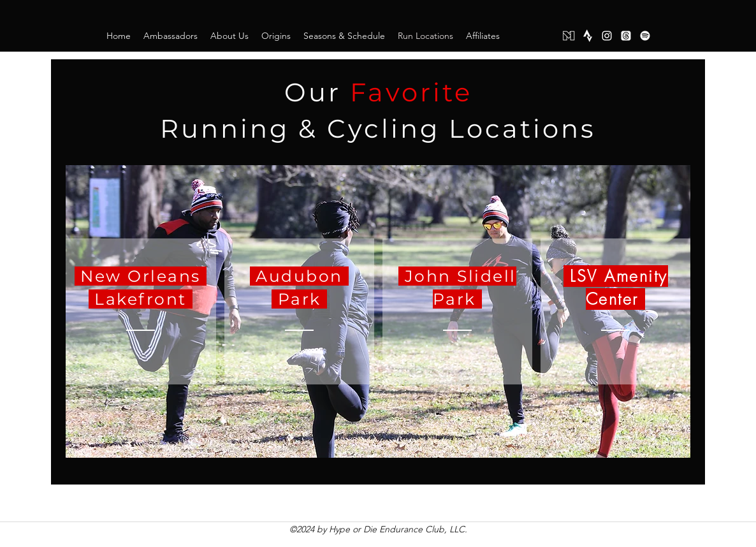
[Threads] (626, 36)
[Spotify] (645, 36)
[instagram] (607, 36)
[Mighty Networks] (569, 36)
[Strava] (588, 36)
